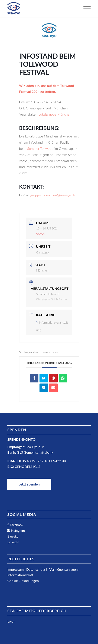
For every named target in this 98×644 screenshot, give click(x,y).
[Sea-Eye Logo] (14, 8)
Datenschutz (36, 569)
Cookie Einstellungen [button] (23, 581)
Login (11, 621)
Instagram (17, 531)
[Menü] (85, 8)
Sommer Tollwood (40, 148)
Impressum (15, 569)
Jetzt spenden (29, 484)
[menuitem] (85, 8)
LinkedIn (13, 542)
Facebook (16, 525)
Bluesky (13, 536)
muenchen (50, 352)
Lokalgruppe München (55, 114)
